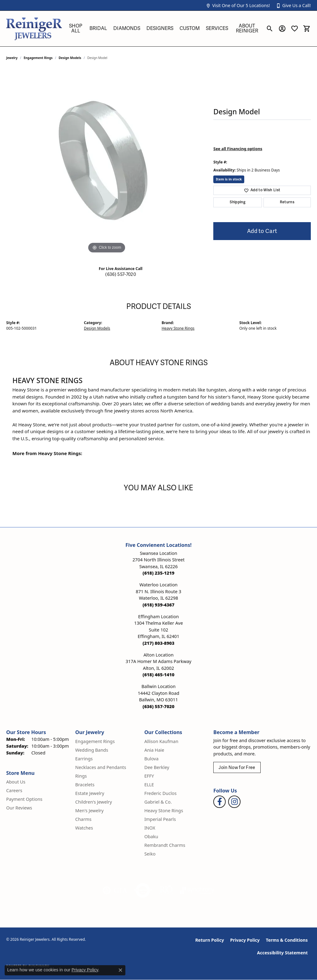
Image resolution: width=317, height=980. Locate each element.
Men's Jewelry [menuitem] (89, 811)
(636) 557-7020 (120, 275)
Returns (287, 202)
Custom (190, 28)
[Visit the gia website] (115, 890)
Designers (160, 28)
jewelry (12, 58)
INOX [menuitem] (150, 828)
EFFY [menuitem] (149, 776)
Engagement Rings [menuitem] (95, 741)
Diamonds (127, 28)
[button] (238, 5)
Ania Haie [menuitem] (154, 750)
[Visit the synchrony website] (197, 890)
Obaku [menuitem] (151, 836)
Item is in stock (229, 179)
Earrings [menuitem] (84, 759)
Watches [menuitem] (84, 828)
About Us (16, 782)
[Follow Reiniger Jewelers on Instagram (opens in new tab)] (234, 802)
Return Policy (210, 940)
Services (217, 28)
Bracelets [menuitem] (85, 785)
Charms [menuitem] (83, 819)
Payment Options (24, 799)
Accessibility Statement (282, 953)
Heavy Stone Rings (178, 328)
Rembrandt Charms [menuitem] (165, 845)
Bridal (98, 28)
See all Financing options (238, 149)
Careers (14, 790)
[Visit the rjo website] (166, 890)
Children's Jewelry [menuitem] (93, 802)
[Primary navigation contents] (164, 29)
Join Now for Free (237, 768)
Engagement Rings (38, 58)
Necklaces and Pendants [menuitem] (101, 767)
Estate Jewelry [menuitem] (90, 793)
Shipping (238, 202)
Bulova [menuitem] (151, 759)
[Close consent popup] (120, 970)
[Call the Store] (159, 573)
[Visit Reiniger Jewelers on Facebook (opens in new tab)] (219, 802)
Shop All (76, 28)
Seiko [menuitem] (150, 854)
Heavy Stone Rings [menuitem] (164, 811)
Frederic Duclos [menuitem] (160, 793)
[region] (107, 162)
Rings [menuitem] (81, 776)
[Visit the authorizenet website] (143, 890)
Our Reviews (19, 808)
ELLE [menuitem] (149, 785)
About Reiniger (247, 28)
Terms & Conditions (287, 940)
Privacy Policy (245, 940)
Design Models (70, 58)
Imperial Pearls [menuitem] (160, 819)
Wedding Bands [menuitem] (92, 750)
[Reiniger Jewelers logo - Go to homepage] (34, 29)
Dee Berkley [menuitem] (157, 767)
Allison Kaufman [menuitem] (161, 741)
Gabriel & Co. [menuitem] (158, 802)
